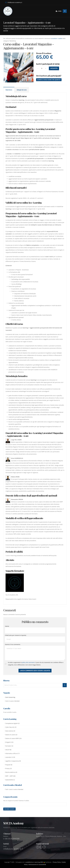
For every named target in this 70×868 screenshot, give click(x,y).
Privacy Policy (57, 862)
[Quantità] (42, 68)
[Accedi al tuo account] (58, 11)
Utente (7, 626)
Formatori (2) (9, 746)
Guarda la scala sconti (49, 80)
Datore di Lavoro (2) (11, 735)
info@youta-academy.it (14, 2)
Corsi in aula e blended (12, 701)
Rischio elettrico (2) (11, 772)
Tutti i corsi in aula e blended (14, 789)
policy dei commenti (28, 662)
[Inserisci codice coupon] (35, 804)
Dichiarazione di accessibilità (37, 865)
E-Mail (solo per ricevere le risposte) (16, 635)
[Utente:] (35, 630)
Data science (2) (10, 731)
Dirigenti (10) (9, 742)
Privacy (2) (8, 769)
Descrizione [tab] (9, 90)
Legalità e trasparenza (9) (13, 761)
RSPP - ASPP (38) (10, 776)
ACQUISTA (54, 68)
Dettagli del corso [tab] (22, 90)
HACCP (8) (8, 750)
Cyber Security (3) (11, 727)
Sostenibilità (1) (10, 780)
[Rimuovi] (38, 68)
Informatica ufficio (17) (12, 753)
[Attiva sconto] (9, 809)
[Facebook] (38, 847)
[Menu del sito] (65, 11)
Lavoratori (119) (10, 757)
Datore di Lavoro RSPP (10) (13, 738)
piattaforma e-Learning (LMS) (35, 862)
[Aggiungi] (46, 68)
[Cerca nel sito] (65, 685)
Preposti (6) (9, 765)
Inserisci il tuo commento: (13, 644)
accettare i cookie (57, 39)
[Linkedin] (41, 847)
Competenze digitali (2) (12, 723)
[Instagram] (44, 847)
